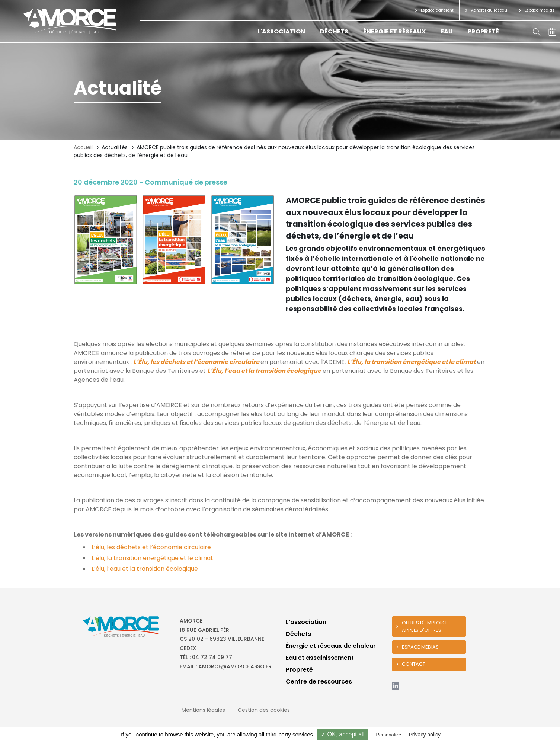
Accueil (83, 147)
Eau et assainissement (320, 658)
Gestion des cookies (264, 710)
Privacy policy (425, 735)
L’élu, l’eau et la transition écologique (145, 569)
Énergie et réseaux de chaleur (331, 646)
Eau (447, 31)
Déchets (334, 31)
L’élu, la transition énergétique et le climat (153, 558)
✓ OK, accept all (343, 734)
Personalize (388, 735)
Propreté (483, 31)
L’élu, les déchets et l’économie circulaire (151, 547)
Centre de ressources (319, 682)
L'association (281, 31)
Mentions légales (203, 710)
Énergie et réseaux (394, 31)
